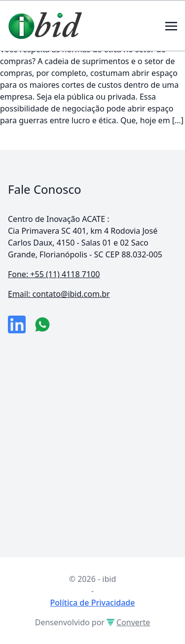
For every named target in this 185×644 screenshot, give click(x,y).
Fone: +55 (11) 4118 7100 (54, 274)
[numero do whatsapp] (42, 324)
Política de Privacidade (93, 603)
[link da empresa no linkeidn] (17, 324)
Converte (128, 622)
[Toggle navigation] (171, 25)
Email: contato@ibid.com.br (59, 294)
